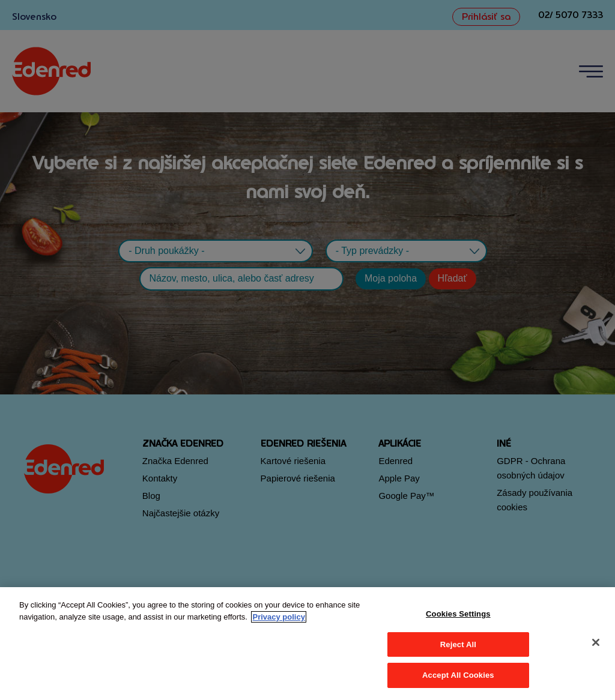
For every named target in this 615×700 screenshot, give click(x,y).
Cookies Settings (458, 614)
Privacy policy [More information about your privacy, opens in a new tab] (278, 617)
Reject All (458, 644)
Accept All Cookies (458, 675)
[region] (307, 644)
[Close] (596, 642)
